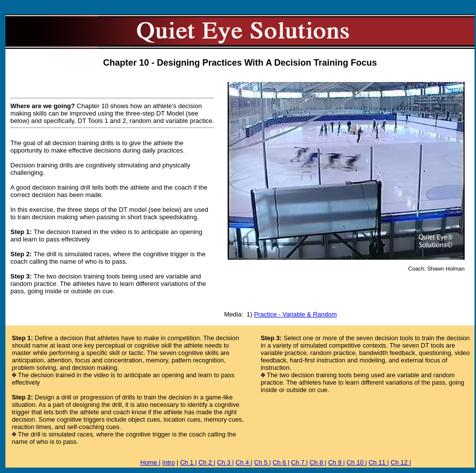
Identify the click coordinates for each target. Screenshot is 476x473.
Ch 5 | (263, 462)
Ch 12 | (401, 462)
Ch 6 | (281, 462)
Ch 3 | (226, 462)
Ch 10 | (357, 462)
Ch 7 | (300, 462)
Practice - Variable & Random (295, 314)
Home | (150, 462)
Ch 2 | (207, 462)
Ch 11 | (379, 462)
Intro (169, 462)
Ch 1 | (189, 462)
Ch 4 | (244, 462)
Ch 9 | (337, 462)
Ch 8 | (318, 462)
